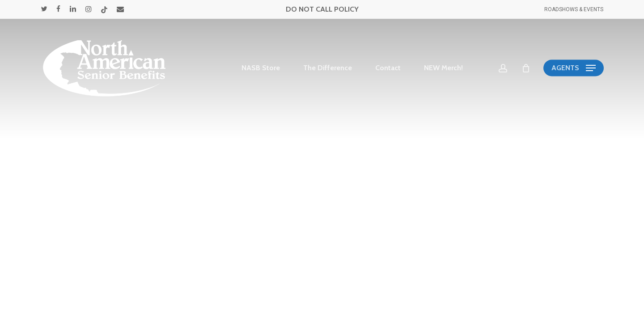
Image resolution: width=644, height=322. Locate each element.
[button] (574, 68)
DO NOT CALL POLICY (322, 9)
